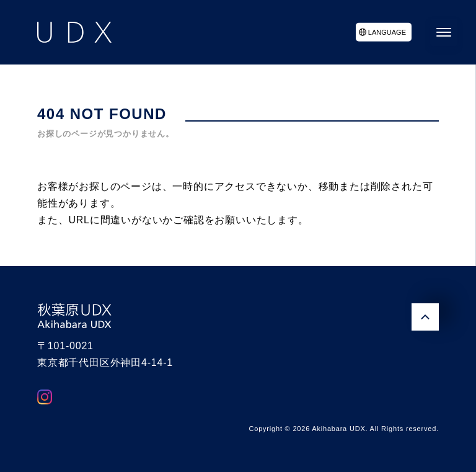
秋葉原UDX (74, 316)
